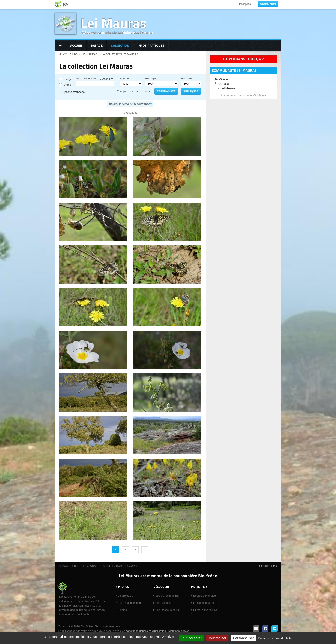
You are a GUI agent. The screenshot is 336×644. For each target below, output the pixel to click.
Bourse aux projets (205, 596)
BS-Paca (223, 84)
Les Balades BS (166, 603)
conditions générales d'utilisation (146, 631)
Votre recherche (87, 78)
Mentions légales (179, 631)
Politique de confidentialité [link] (276, 638)
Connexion (268, 4)
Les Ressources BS (168, 610)
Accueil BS (70, 54)
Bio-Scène (222, 79)
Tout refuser (217, 638)
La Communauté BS (206, 603)
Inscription (245, 4)
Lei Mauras (114, 23)
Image (68, 79)
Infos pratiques (151, 45)
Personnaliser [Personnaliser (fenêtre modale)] (243, 638)
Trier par (122, 91)
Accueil (76, 45)
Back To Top (270, 566)
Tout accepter (191, 638)
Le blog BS (125, 610)
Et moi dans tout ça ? (244, 59)
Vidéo (68, 85)
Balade (97, 45)
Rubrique (151, 78)
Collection (120, 45)
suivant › (145, 550)
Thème (124, 78)
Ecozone (187, 78)
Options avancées (73, 92)
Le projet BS (126, 596)
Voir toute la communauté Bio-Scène (244, 95)
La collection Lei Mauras (120, 54)
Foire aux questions (130, 603)
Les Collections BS (167, 596)
